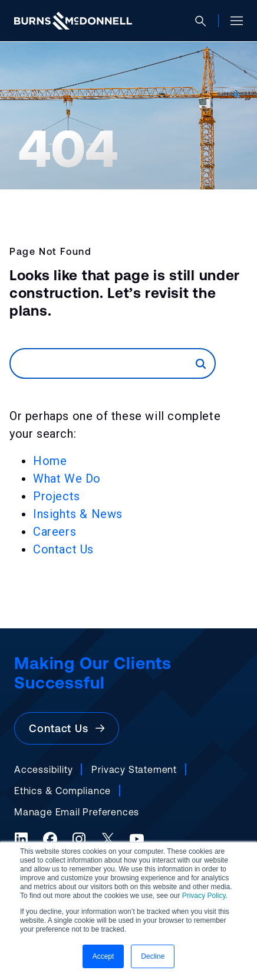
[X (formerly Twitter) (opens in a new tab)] (108, 839)
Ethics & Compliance (62, 791)
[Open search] (205, 21)
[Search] (103, 363)
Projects (57, 496)
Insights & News (78, 514)
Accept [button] (103, 956)
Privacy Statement (134, 769)
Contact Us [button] (67, 728)
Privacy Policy (204, 896)
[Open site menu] (232, 21)
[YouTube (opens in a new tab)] (137, 839)
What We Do (67, 478)
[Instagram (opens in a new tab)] (79, 839)
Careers (55, 532)
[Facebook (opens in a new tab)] (50, 839)
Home (50, 461)
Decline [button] (153, 956)
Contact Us (63, 549)
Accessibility (43, 769)
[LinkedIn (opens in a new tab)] (21, 839)
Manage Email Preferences (77, 812)
